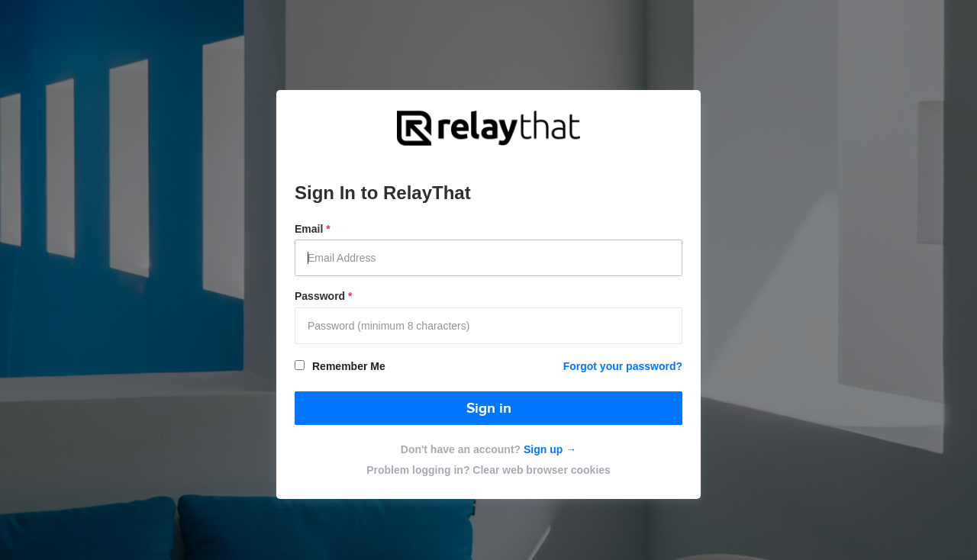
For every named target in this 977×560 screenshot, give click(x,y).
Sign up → (548, 449)
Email (313, 229)
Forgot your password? (623, 366)
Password (323, 296)
